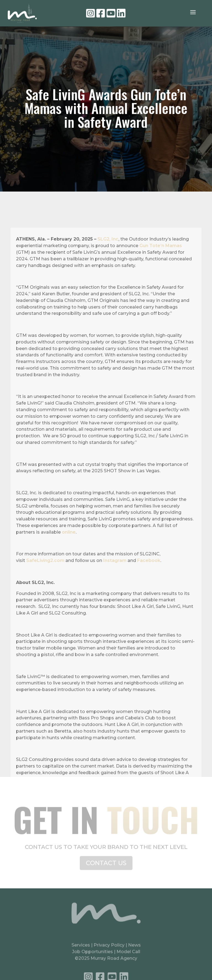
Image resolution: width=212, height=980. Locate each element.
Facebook (149, 585)
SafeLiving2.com (45, 585)
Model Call (128, 956)
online (69, 557)
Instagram (115, 585)
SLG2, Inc (108, 264)
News (134, 949)
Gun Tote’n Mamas (161, 271)
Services (81, 949)
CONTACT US (106, 867)
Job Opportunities (92, 956)
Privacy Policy (110, 949)
